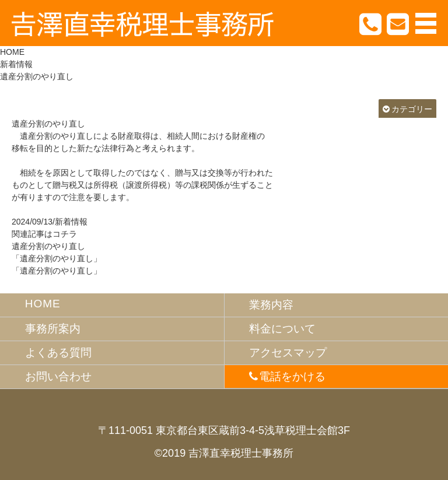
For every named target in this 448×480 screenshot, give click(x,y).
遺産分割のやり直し (48, 124)
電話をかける (292, 376)
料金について (282, 329)
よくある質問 (58, 353)
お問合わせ (398, 23)
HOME (12, 52)
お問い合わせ (58, 376)
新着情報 (16, 64)
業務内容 (271, 305)
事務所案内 (53, 329)
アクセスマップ (288, 353)
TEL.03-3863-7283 (371, 23)
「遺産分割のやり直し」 (57, 258)
